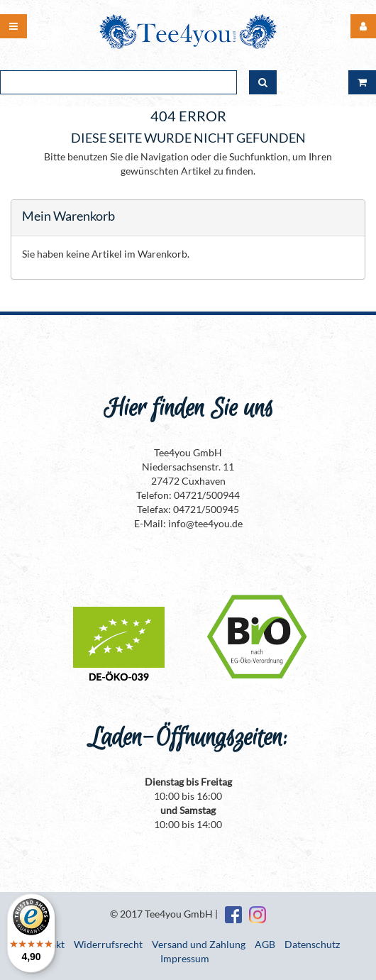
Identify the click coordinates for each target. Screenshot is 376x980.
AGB (265, 944)
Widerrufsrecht (108, 944)
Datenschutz (312, 944)
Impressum (185, 958)
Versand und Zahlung (199, 944)
